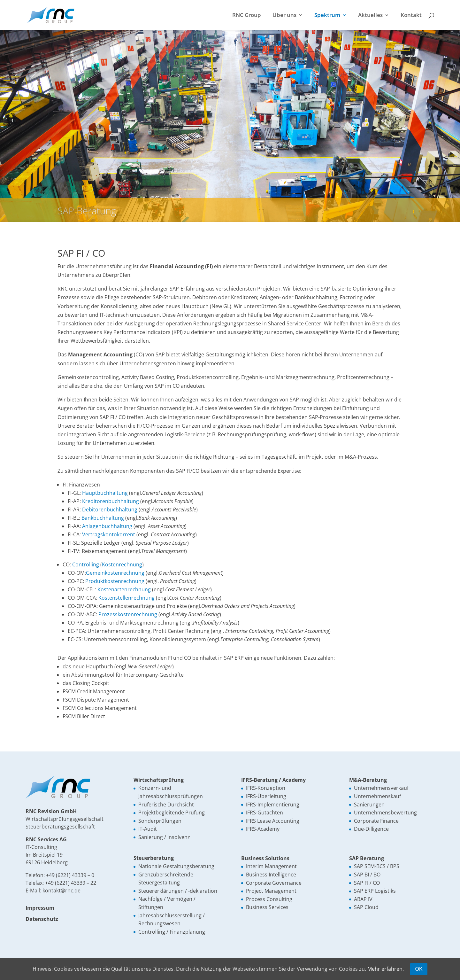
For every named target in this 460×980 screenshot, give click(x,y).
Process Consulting (269, 899)
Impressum (40, 908)
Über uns (284, 16)
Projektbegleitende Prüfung (172, 813)
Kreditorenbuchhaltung (111, 501)
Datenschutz (42, 919)
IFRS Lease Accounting (273, 821)
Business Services (267, 907)
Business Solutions (265, 858)
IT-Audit (148, 829)
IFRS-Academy (263, 829)
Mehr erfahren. (386, 969)
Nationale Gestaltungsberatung (176, 866)
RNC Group (247, 16)
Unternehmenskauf (377, 796)
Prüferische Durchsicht (166, 805)
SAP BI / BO (367, 875)
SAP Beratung (367, 858)
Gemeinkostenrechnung (115, 573)
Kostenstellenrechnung (126, 598)
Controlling (86, 564)
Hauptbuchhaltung (105, 493)
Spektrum (327, 16)
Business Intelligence (271, 875)
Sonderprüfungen (160, 821)
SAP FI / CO (367, 883)
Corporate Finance (376, 821)
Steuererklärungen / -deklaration (178, 891)
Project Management (271, 891)
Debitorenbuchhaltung (110, 509)
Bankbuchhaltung (103, 518)
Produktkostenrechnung (115, 581)
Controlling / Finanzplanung (172, 932)
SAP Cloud (366, 907)
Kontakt (411, 16)
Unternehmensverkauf (381, 788)
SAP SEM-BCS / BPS (377, 866)
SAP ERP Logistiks (375, 891)
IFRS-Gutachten (264, 813)
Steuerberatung (154, 858)
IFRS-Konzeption (266, 788)
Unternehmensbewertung (385, 813)
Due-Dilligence (371, 829)
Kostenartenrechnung (124, 589)
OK (419, 969)
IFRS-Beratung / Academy (273, 780)
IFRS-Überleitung (266, 796)
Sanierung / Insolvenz (164, 837)
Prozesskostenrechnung (128, 614)
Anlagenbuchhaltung (107, 526)
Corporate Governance (274, 883)
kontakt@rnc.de (61, 891)
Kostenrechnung (122, 564)
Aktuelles (370, 16)
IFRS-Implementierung (273, 805)
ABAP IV (363, 899)
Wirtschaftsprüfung (159, 780)
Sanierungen (369, 805)
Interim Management (271, 866)
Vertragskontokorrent (109, 534)
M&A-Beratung (368, 780)
